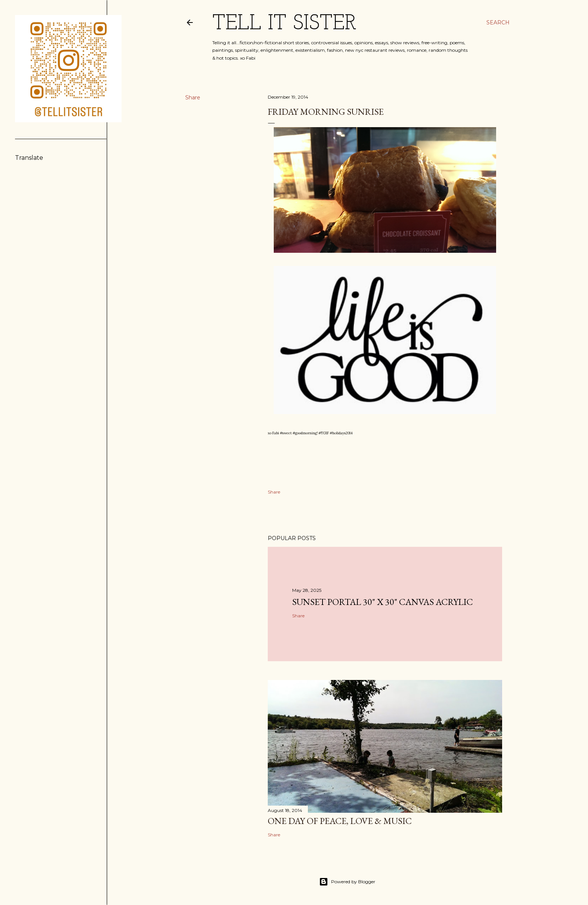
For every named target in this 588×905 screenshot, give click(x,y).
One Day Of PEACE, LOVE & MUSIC (340, 821)
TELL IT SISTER (284, 24)
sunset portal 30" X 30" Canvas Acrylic (382, 602)
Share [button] (193, 98)
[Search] (498, 23)
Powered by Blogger (347, 882)
